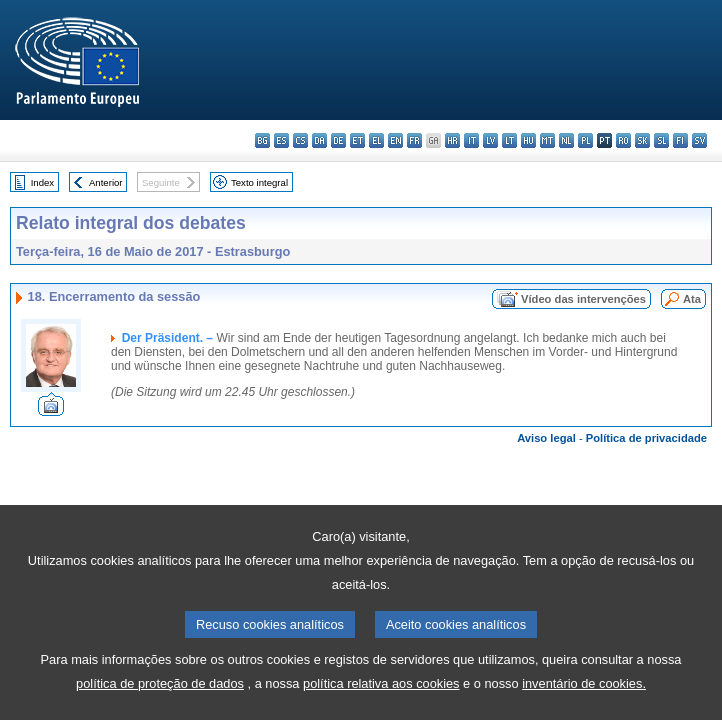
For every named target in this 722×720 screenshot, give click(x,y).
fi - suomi (680, 140)
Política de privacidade (646, 438)
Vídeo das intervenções (583, 299)
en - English (395, 140)
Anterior (106, 182)
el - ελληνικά (376, 140)
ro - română (623, 140)
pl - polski (585, 140)
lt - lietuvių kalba (509, 140)
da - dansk (319, 140)
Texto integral (259, 182)
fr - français (414, 140)
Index (42, 182)
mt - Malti (547, 140)
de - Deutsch (338, 140)
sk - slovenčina (642, 140)
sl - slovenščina (661, 140)
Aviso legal (546, 438)
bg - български (262, 140)
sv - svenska (699, 140)
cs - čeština (300, 140)
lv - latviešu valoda (490, 140)
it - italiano (471, 140)
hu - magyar (528, 140)
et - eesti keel (357, 140)
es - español (281, 140)
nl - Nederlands (566, 140)
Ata (692, 299)
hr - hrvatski (452, 140)
